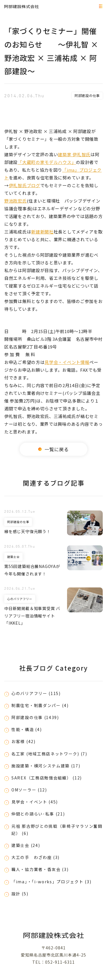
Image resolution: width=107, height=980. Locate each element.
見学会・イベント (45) (35, 802)
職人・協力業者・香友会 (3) (40, 869)
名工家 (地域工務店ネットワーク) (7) (49, 754)
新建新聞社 (42, 232)
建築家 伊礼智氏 (74, 154)
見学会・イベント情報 (67, 362)
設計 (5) (20, 894)
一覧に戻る (54, 449)
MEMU (100, 7)
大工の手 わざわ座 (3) (36, 857)
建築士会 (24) (26, 845)
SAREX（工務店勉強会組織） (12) (47, 778)
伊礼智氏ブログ (25, 185)
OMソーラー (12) (29, 790)
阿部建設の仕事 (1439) (35, 717)
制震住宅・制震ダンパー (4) (40, 705)
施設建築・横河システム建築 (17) (46, 766)
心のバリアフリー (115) (36, 693)
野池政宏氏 (16, 201)
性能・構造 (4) (27, 729)
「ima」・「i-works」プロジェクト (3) (52, 882)
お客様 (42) (24, 741)
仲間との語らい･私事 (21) (38, 814)
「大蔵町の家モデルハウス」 (47, 162)
